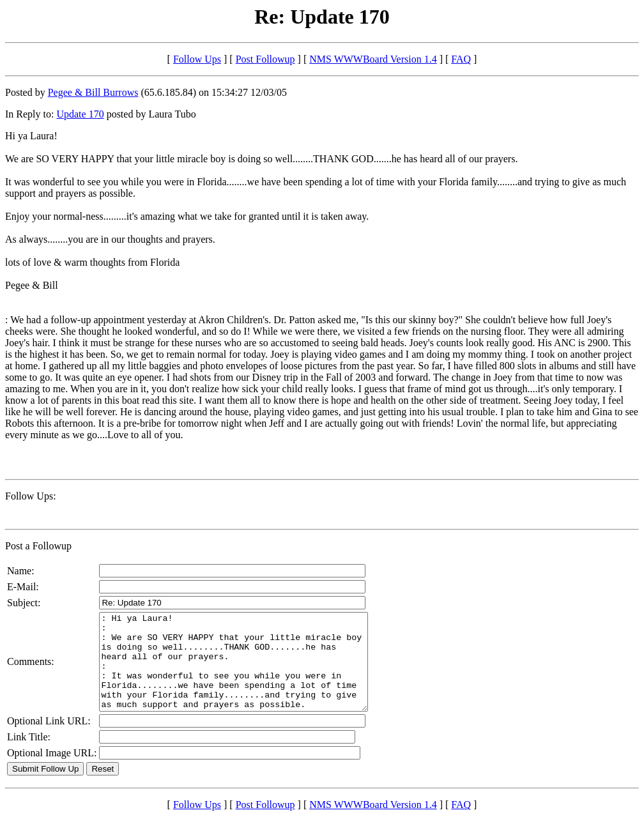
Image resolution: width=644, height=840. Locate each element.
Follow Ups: (31, 496)
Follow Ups (197, 59)
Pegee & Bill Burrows (93, 92)
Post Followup (265, 59)
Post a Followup (38, 546)
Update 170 (80, 114)
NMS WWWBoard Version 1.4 (373, 59)
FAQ (461, 59)
